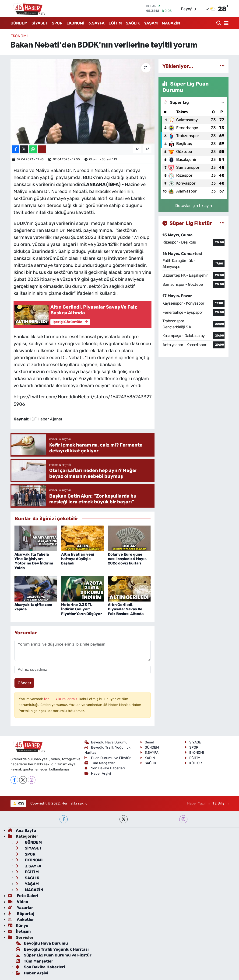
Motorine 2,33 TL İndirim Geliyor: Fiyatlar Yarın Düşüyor (82, 609)
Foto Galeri (23, 896)
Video (18, 902)
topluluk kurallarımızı (62, 699)
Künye (18, 925)
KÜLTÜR (193, 763)
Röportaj (21, 914)
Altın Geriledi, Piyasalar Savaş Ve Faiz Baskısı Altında (126, 609)
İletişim (19, 931)
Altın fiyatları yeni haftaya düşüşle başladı (78, 559)
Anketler (21, 919)
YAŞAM (151, 23)
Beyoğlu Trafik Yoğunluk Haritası (52, 949)
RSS (18, 803)
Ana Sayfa (22, 830)
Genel (147, 742)
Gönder (25, 683)
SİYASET (40, 23)
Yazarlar (21, 908)
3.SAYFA (96, 23)
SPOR (57, 23)
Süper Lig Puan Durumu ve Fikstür (54, 955)
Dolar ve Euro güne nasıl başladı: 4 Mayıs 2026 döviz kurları (127, 559)
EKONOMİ (75, 23)
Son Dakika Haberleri (105, 768)
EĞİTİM (115, 23)
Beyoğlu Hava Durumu (106, 742)
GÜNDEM (19, 23)
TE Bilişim (220, 803)
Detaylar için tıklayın (194, 206)
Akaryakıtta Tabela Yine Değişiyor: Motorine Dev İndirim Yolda (34, 561)
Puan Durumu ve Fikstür (108, 758)
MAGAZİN (171, 23)
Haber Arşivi (98, 774)
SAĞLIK (133, 23)
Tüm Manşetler (100, 763)
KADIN (147, 758)
